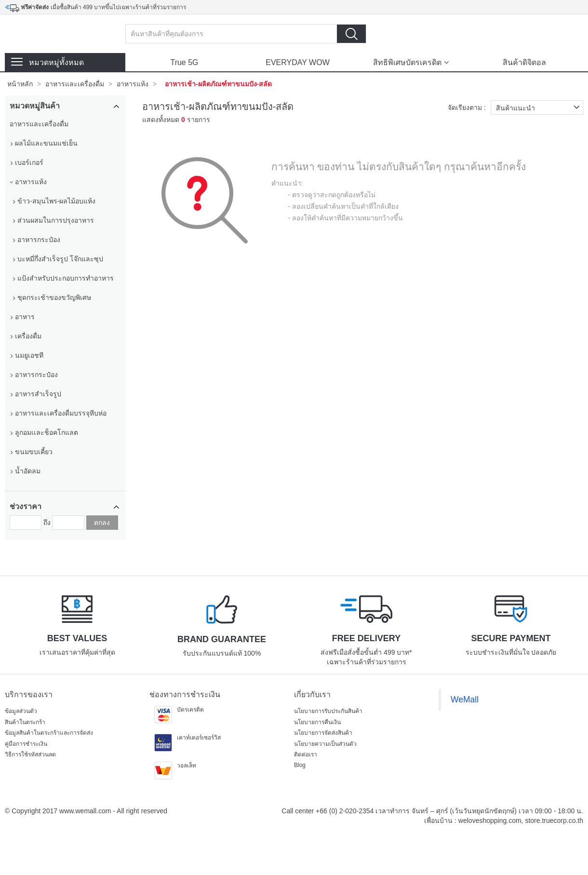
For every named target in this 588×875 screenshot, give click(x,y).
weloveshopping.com (490, 821)
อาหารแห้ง (133, 84)
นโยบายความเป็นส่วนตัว (325, 744)
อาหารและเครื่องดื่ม (75, 84)
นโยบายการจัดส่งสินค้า (323, 733)
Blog (300, 765)
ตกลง (102, 523)
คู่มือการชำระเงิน (26, 744)
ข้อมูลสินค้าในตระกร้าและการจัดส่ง (49, 733)
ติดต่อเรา (306, 754)
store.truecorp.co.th (554, 821)
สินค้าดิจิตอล (524, 62)
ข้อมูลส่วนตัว (21, 711)
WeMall (465, 700)
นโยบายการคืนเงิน (317, 722)
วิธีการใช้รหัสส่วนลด (30, 754)
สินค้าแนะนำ (540, 108)
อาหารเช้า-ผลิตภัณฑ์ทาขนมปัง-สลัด (218, 84)
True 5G (184, 62)
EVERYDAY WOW (297, 62)
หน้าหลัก (20, 84)
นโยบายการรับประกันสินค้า (328, 711)
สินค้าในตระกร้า (25, 722)
